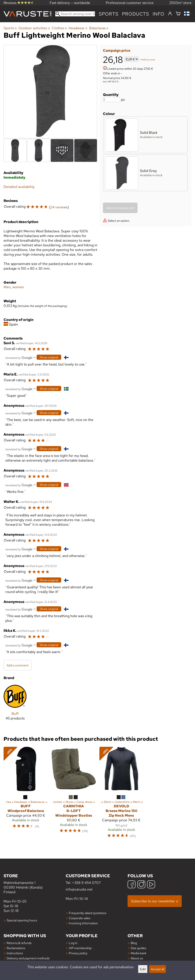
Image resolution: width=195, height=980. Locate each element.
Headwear (78, 28)
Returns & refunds (19, 943)
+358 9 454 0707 (86, 883)
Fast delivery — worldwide (70, 3)
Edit (143, 969)
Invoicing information (83, 923)
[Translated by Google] (19, 357)
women (18, 287)
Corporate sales (80, 918)
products (136, 14)
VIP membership (80, 948)
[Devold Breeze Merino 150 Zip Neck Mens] (122, 794)
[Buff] (15, 706)
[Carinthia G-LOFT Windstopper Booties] (74, 794)
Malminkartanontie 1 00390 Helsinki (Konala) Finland (35, 884)
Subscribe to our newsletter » (155, 901)
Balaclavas (99, 28)
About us (137, 958)
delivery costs (148, 60)
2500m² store (180, 3)
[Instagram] (141, 885)
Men (7, 287)
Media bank (139, 953)
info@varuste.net (79, 889)
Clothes (59, 28)
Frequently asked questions (88, 913)
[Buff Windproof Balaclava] (26, 794)
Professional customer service (130, 3)
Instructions (15, 953)
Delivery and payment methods (28, 958)
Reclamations (16, 948)
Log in (73, 943)
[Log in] (170, 14)
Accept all (158, 969)
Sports (109, 14)
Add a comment (18, 665)
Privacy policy (78, 953)
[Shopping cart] (178, 14)
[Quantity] (112, 100)
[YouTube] (151, 885)
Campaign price (117, 50)
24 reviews (59, 207)
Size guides (138, 948)
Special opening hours (22, 920)
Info (159, 14)
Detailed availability (19, 187)
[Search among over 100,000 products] (75, 14)
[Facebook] (132, 885)
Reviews (19, 3)
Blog (134, 943)
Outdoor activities (34, 28)
